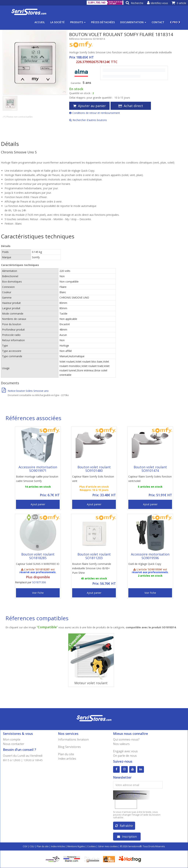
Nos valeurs (121, 744)
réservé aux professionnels (38, 572)
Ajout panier (38, 504)
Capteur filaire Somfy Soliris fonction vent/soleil (150, 479)
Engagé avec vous (125, 751)
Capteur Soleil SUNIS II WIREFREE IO (38, 564)
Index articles (67, 759)
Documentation (133, 22)
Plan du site (66, 754)
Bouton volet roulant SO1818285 (38, 556)
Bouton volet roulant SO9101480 (94, 469)
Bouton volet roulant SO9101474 (150, 469)
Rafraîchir (124, 826)
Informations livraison (73, 739)
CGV (25, 846)
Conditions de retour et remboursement (95, 113)
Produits (78, 22)
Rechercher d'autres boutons (88, 120)
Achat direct (131, 106)
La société (57, 22)
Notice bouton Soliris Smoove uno (25, 391)
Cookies (91, 846)
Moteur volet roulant (91, 683)
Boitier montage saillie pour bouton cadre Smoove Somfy (37, 479)
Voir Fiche (38, 593)
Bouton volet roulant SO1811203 (94, 556)
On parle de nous (125, 756)
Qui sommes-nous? (126, 739)
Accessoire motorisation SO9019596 (150, 556)
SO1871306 (39, 582)
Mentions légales (76, 846)
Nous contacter (14, 744)
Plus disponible (38, 577)
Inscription (127, 837)
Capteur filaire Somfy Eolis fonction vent (93, 479)
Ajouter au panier (89, 106)
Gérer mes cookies (108, 846)
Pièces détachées (103, 22)
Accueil (40, 22)
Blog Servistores (69, 747)
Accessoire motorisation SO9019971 (38, 469)
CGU (32, 846)
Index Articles (58, 846)
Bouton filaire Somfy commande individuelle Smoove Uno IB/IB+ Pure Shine (92, 568)
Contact (158, 22)
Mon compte (12, 739)
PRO (175, 22)
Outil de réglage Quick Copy (145, 564)
